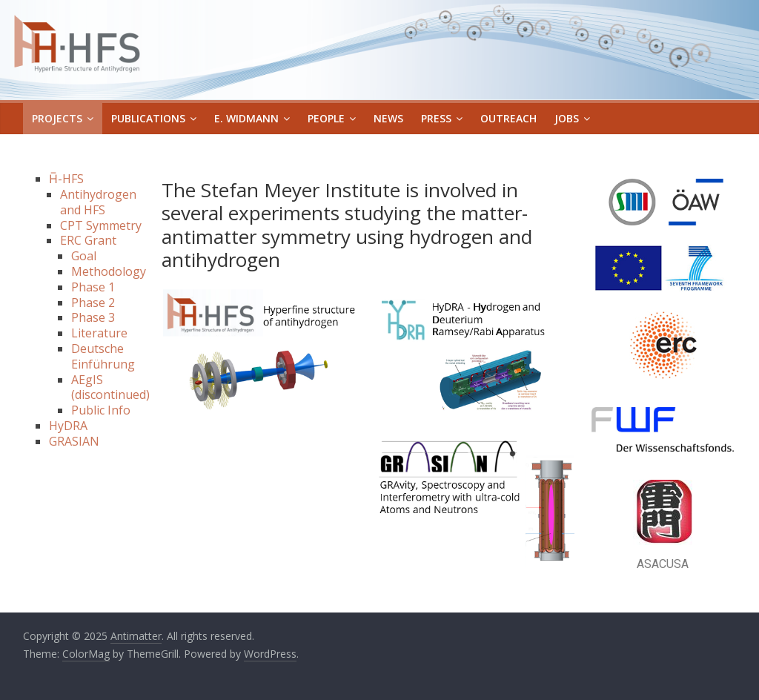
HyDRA (68, 426)
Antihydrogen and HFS (98, 202)
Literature (99, 333)
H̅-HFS (66, 179)
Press (436, 118)
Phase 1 (93, 287)
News (388, 118)
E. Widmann (246, 118)
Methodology (109, 271)
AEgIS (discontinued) (110, 387)
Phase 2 (93, 303)
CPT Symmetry (101, 225)
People (326, 118)
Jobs (567, 118)
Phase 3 (93, 317)
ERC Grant (88, 240)
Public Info (101, 410)
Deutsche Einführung (103, 356)
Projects (57, 118)
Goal (84, 256)
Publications (148, 118)
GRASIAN (74, 441)
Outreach (508, 118)
